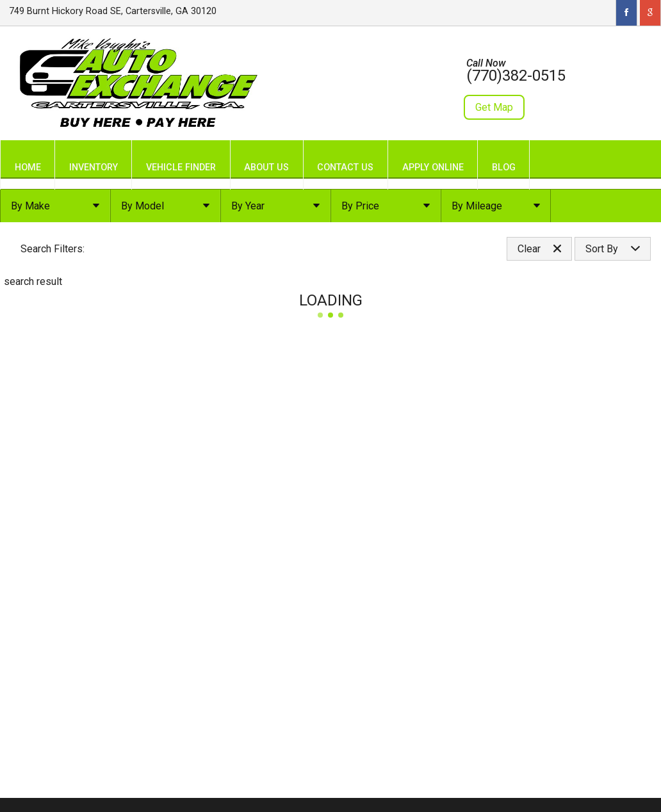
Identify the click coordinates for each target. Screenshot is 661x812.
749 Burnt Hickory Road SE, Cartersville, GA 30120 (113, 11)
